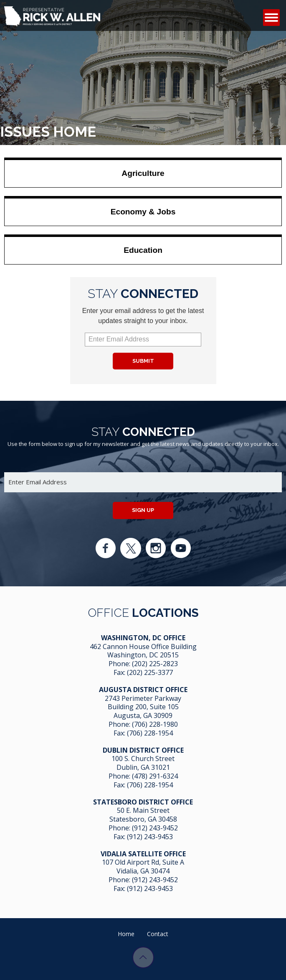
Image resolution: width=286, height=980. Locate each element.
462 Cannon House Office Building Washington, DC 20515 (143, 651)
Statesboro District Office (143, 802)
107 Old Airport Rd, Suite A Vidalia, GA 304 (143, 867)
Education (143, 250)
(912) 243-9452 (155, 828)
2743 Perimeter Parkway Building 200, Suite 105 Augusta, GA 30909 (143, 707)
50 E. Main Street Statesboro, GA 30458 (143, 815)
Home (126, 934)
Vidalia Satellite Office (143, 854)
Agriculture (143, 173)
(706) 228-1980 (155, 724)
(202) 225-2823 (155, 664)
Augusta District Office (143, 690)
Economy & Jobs (143, 212)
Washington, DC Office (143, 638)
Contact (158, 934)
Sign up (143, 510)
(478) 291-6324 (155, 776)
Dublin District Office (143, 750)
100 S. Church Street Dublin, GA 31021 (143, 763)
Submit (143, 361)
